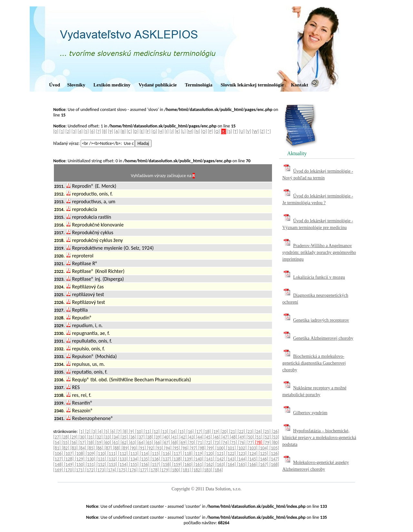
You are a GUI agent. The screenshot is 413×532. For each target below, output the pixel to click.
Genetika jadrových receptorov (321, 320)
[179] (165, 470)
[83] (75, 448)
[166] (253, 464)
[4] (80, 131)
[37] (141, 437)
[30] (83, 437)
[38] (150, 437)
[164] (232, 464)
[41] (175, 437)
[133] (124, 459)
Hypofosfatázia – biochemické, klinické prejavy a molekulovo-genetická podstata (319, 438)
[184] (218, 470)
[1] (62, 131)
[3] (74, 131)
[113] (135, 453)
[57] (83, 442)
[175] (122, 470)
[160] (188, 464)
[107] (70, 453)
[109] (91, 453)
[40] (167, 437)
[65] (150, 442)
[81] (57, 448)
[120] (210, 453)
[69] (184, 442)
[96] (186, 448)
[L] (183, 131)
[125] (264, 453)
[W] (255, 131)
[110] (102, 453)
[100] (221, 448)
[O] (204, 131)
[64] (141, 442)
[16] (191, 432)
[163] (221, 464)
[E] (142, 131)
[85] (92, 448)
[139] (188, 459)
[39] (158, 437)
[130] (91, 459)
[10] (139, 432)
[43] (192, 437)
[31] (91, 437)
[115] (156, 453)
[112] (124, 453)
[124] (253, 453)
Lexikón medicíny (112, 85)
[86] (100, 448)
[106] (59, 453)
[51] (259, 437)
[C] (129, 131)
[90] (134, 448)
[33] (108, 437)
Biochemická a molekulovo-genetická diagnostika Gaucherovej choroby (314, 363)
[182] (197, 470)
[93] (160, 448)
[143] (232, 459)
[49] (242, 437)
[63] (133, 442)
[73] (217, 442)
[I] (166, 131)
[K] (177, 131)
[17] (199, 432)
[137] (167, 459)
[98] (202, 448)
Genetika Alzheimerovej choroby (323, 338)
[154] (124, 464)
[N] (197, 131)
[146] (264, 459)
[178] (154, 470)
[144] (243, 459)
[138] (178, 459)
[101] (232, 448)
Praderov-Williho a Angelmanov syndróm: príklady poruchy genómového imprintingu (319, 252)
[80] (275, 442)
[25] (267, 432)
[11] (148, 432)
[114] (145, 453)
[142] (221, 459)
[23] (250, 432)
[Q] (217, 131)
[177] (144, 470)
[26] (275, 432)
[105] (274, 448)
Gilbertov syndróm (310, 413)
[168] (274, 464)
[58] (91, 442)
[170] (69, 470)
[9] (111, 131)
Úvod (55, 85)
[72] (209, 442)
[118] (188, 453)
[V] (248, 131)
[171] (80, 470)
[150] (80, 464)
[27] (57, 437)
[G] (154, 131)
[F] (148, 131)
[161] (199, 464)
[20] (225, 432)
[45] (209, 437)
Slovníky (76, 85)
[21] (233, 432)
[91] (143, 448)
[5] (86, 131)
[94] (168, 448)
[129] (80, 459)
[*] (268, 131)
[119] (199, 453)
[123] (243, 453)
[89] (126, 448)
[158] (167, 464)
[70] (192, 442)
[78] (259, 442)
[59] (99, 442)
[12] (156, 432)
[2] (68, 131)
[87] (109, 448)
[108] (80, 453)
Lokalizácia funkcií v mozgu (319, 277)
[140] (199, 459)
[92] (151, 448)
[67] (167, 442)
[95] (177, 448)
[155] (135, 464)
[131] (102, 459)
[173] (101, 470)
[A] (117, 131)
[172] (91, 470)
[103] (253, 448)
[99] (211, 448)
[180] (176, 470)
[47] (226, 437)
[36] (133, 437)
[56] (74, 442)
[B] (123, 131)
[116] (167, 453)
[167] (264, 464)
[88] (117, 448)
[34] (116, 437)
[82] (66, 448)
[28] (66, 437)
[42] (184, 437)
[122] (232, 453)
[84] (83, 448)
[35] (125, 437)
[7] (98, 131)
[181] (187, 470)
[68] (175, 442)
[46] (217, 437)
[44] (200, 437)
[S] (230, 131)
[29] (74, 437)
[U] (242, 131)
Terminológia (199, 85)
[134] (135, 459)
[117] (178, 453)
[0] (56, 131)
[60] (108, 442)
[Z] (262, 131)
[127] (59, 459)
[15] (182, 432)
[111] (113, 453)
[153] (113, 464)
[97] (194, 448)
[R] (224, 131)
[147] (274, 459)
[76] (242, 442)
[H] (161, 131)
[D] (136, 131)
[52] (267, 437)
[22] (242, 432)
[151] (91, 464)
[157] (156, 464)
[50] (251, 437)
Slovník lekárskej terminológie (252, 85)
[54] (57, 442)
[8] (105, 131)
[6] (92, 131)
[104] (264, 448)
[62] (125, 442)
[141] (210, 459)
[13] (165, 432)
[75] (234, 442)
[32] (99, 437)
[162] (210, 464)
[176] (133, 470)
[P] (210, 131)
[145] (253, 459)
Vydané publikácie (157, 85)
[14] (174, 432)
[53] (275, 437)
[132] (113, 459)
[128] (70, 459)
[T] (235, 131)
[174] (112, 470)
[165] (243, 464)
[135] (145, 459)
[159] (178, 464)
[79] (267, 442)
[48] (234, 437)
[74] (226, 442)
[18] (208, 432)
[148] (59, 464)
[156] (145, 464)
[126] (274, 453)
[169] (59, 470)
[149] (70, 464)
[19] (216, 432)
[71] (200, 442)
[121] (221, 453)
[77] (251, 442)
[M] (190, 131)
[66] (158, 442)
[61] (116, 442)
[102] (242, 448)
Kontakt (300, 85)
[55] (66, 442)
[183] (208, 470)
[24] (259, 432)
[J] (172, 131)
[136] (156, 459)
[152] (102, 464)
